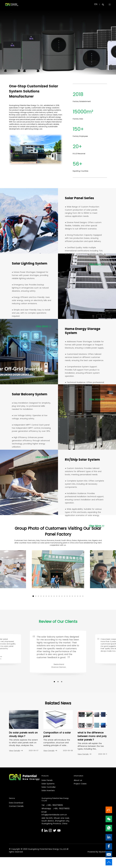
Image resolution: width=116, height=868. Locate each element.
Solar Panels (47, 780)
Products (45, 776)
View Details (16, 751)
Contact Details (16, 806)
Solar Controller (49, 787)
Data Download (16, 803)
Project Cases (80, 784)
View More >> (96, 264)
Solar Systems (48, 784)
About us (78, 780)
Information (79, 776)
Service (12, 798)
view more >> (43, 457)
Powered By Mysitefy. (97, 852)
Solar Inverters (48, 791)
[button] (33, 596)
